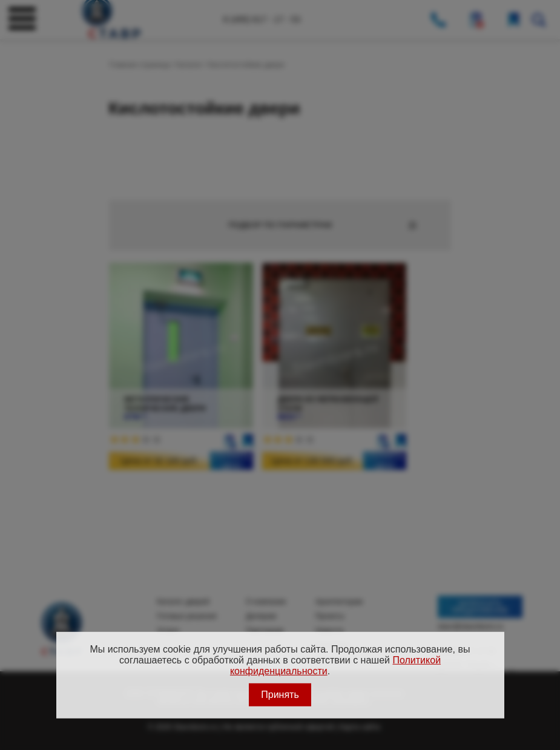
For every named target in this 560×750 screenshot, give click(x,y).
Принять (280, 695)
